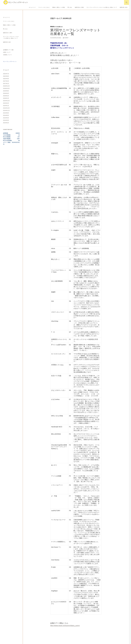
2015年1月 (6, 106)
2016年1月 (6, 98)
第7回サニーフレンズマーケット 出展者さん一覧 (77, 32)
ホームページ (32, 7)
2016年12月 (6, 86)
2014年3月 (6, 120)
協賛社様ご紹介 (124, 7)
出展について (7, 52)
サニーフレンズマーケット (18, 2)
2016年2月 (6, 96)
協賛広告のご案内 (79, 7)
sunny (66, 38)
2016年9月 (6, 91)
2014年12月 (6, 108)
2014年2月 (6, 123)
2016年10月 (6, 88)
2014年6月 (6, 113)
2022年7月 (6, 74)
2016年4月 (6, 93)
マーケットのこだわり (44, 7)
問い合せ (70, 7)
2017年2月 (6, 81)
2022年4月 (6, 79)
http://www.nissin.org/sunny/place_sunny (65, 626)
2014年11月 (6, 111)
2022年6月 (6, 76)
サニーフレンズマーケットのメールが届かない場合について (102, 7)
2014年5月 (6, 115)
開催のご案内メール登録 (59, 7)
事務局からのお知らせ (56, 27)
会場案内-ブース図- (8, 50)
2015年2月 (6, 103)
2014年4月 (6, 118)
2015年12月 (6, 101)
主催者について (7, 55)
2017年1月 (6, 84)
